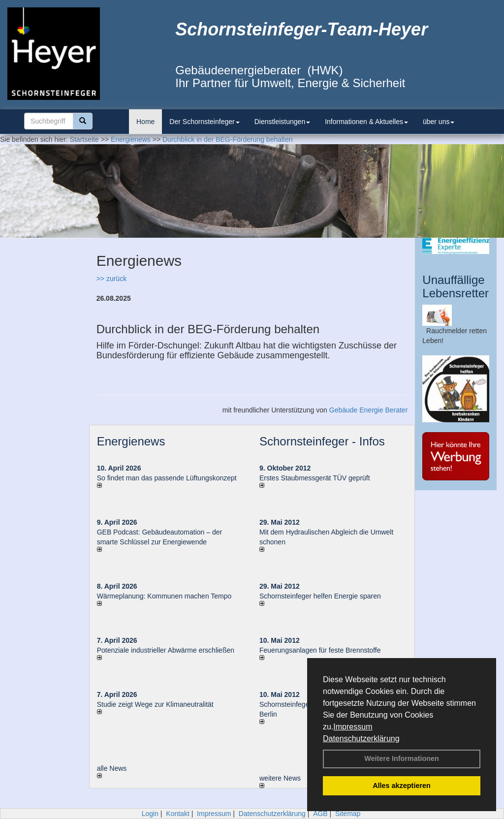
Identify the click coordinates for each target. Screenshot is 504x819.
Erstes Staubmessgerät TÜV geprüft (315, 478)
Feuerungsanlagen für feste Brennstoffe (320, 650)
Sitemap (348, 814)
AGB (320, 814)
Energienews (131, 441)
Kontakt (177, 814)
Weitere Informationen (402, 758)
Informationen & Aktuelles (366, 122)
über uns (439, 122)
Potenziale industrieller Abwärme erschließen (166, 650)
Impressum (353, 727)
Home (145, 122)
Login (150, 814)
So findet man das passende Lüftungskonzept (167, 478)
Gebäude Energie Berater (369, 410)
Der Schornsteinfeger (204, 122)
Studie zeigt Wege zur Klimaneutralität (155, 704)
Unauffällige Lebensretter (456, 286)
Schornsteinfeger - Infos (322, 441)
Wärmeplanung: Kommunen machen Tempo (164, 596)
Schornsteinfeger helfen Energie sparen (320, 596)
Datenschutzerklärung (361, 739)
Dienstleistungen (283, 122)
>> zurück (111, 279)
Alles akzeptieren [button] (402, 786)
